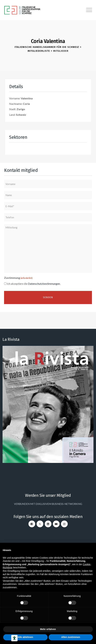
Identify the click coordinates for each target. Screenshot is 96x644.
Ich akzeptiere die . (34, 284)
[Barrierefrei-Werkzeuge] (14, 638)
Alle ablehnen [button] (25, 637)
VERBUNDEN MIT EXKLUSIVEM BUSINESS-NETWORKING (48, 504)
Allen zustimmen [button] (71, 637)
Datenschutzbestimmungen (44, 284)
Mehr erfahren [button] (48, 629)
